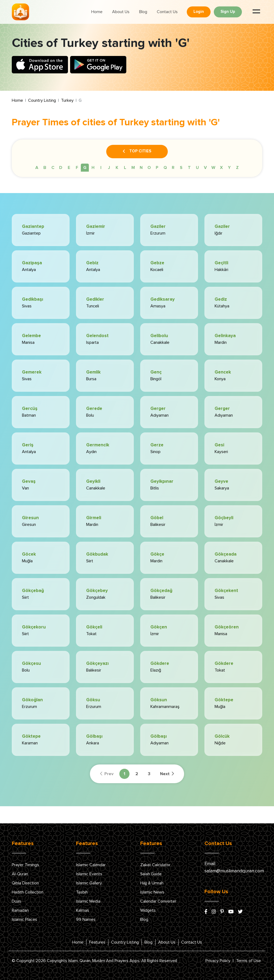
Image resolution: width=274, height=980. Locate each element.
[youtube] (231, 912)
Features (97, 942)
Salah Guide (151, 874)
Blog (143, 12)
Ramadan (20, 910)
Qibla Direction (25, 883)
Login (199, 12)
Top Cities (137, 152)
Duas (16, 901)
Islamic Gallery (89, 883)
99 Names (86, 919)
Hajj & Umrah (152, 883)
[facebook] (206, 912)
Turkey (67, 100)
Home (97, 12)
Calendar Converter (158, 901)
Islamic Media (88, 901)
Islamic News (152, 892)
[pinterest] (222, 912)
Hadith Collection (28, 892)
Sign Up (228, 12)
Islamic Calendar (91, 865)
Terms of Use (248, 961)
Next (167, 774)
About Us (121, 12)
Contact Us (167, 12)
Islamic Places (24, 919)
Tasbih (82, 892)
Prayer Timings (25, 865)
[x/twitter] (240, 912)
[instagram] (214, 912)
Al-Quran (20, 874)
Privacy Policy (218, 961)
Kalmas (83, 910)
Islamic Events (89, 874)
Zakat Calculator (155, 865)
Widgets (148, 910)
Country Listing (42, 100)
